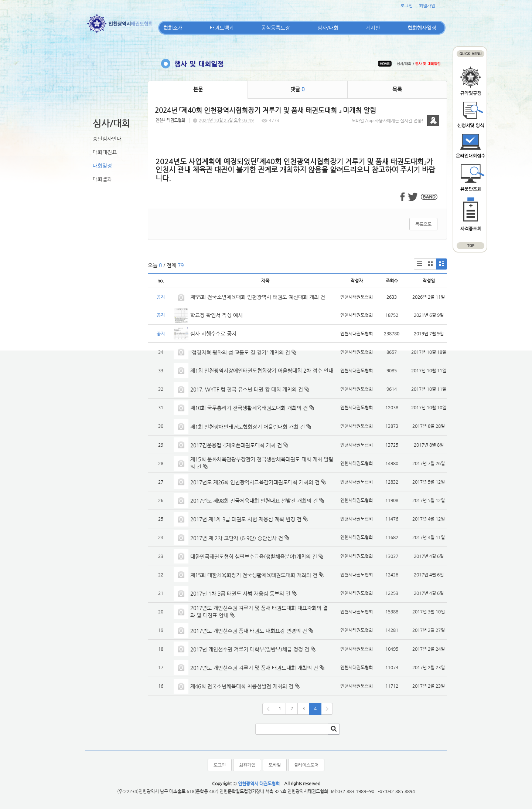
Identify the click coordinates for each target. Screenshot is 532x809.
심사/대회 (328, 28)
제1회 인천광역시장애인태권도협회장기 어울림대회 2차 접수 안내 (262, 370)
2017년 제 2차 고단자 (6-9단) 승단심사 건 (237, 538)
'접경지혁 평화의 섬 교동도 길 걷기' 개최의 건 (240, 352)
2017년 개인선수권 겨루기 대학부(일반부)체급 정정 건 (250, 649)
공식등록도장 (276, 28)
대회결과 (102, 179)
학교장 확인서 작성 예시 (216, 315)
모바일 (275, 765)
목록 (397, 89)
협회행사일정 (422, 28)
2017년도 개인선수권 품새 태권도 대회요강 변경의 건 (249, 631)
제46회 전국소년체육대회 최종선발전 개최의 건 (242, 686)
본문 (198, 89)
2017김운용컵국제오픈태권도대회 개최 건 (236, 445)
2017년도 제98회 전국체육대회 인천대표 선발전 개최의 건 (254, 501)
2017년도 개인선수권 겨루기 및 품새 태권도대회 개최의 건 (254, 668)
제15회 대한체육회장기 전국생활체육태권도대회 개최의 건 (254, 575)
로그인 (407, 6)
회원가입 (427, 6)
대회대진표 (105, 152)
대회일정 (102, 166)
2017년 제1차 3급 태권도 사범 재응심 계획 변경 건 (246, 519)
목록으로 (423, 224)
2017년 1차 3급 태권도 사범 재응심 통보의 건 (240, 593)
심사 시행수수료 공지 (213, 334)
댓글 (297, 89)
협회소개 (173, 28)
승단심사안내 (107, 139)
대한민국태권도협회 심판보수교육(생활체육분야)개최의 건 (254, 556)
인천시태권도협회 (170, 120)
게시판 (373, 28)
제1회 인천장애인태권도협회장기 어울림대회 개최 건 (248, 427)
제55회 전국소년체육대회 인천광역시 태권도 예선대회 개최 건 (258, 297)
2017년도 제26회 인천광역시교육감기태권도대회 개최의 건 (255, 482)
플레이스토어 (306, 765)
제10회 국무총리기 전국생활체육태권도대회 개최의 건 (249, 408)
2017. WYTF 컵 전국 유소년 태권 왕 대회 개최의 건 (247, 389)
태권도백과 (222, 28)
